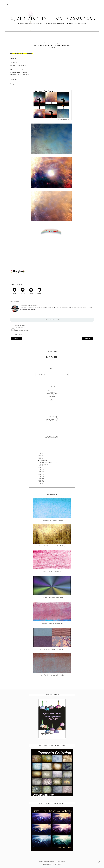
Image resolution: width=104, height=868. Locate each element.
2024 (40, 453)
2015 (40, 475)
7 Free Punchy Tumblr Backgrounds (52, 623)
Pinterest (52, 397)
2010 (40, 484)
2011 (40, 482)
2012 (40, 480)
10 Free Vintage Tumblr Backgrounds (52, 649)
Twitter (52, 401)
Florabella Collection (52, 421)
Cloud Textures (44, 464)
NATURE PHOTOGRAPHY (52, 438)
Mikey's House (52, 391)
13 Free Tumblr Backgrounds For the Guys (52, 546)
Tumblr (52, 399)
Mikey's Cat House (52, 394)
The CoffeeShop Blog (52, 418)
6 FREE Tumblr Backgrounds (52, 572)
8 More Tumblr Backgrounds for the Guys (52, 675)
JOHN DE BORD (52, 416)
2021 (40, 459)
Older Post (87, 339)
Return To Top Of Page (52, 864)
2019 (40, 468)
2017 (40, 471)
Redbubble (52, 395)
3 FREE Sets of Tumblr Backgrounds (52, 598)
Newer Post (17, 339)
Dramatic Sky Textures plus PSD (29, 306)
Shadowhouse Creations (52, 419)
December (43, 460)
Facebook (52, 392)
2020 (40, 466)
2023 (40, 455)
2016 (40, 473)
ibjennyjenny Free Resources (53, 18)
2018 (40, 469)
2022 (40, 457)
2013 (40, 478)
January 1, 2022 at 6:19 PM (22, 330)
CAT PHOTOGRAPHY (52, 436)
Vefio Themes (61, 862)
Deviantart (52, 398)
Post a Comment (17, 334)
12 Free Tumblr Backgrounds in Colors (52, 520)
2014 (40, 476)
